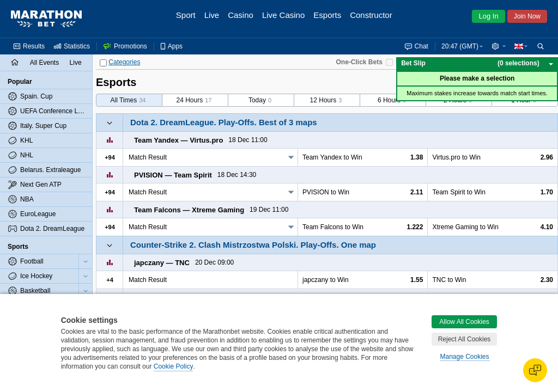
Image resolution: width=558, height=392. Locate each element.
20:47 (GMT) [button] (460, 46)
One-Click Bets (359, 62)
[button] (499, 46)
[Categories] (103, 63)
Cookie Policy (174, 366)
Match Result (148, 157)
